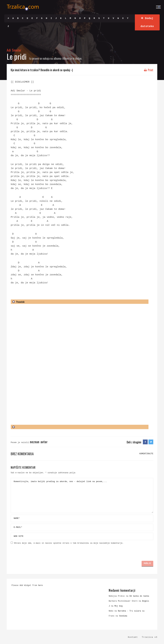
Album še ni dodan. (72, 58)
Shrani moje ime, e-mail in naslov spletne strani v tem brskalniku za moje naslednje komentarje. (69, 543)
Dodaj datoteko (147, 22)
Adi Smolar (14, 50)
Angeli (146, 601)
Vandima (123, 616)
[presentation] (35, 551)
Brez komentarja (22, 454)
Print (149, 70)
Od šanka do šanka (139, 596)
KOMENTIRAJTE (146, 454)
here (40, 585)
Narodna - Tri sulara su (131, 611)
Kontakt (133, 637)
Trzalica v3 (150, 637)
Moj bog (119, 606)
